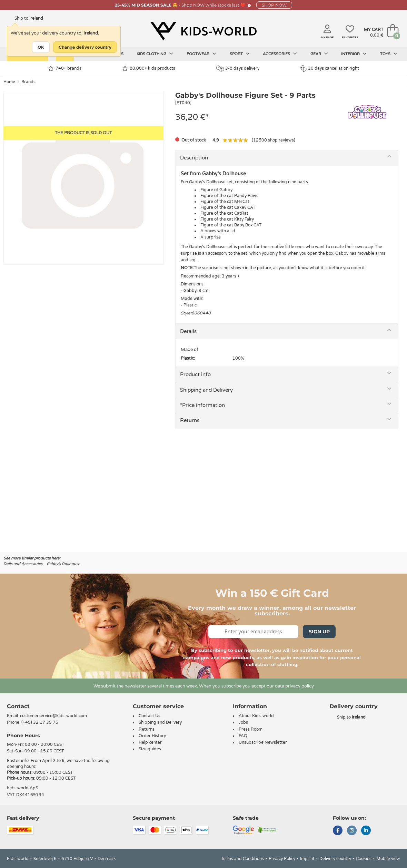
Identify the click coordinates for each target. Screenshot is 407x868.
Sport (240, 54)
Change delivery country (85, 47)
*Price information (202, 405)
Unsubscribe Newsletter (263, 742)
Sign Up (319, 632)
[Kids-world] (203, 31)
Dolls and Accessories (23, 564)
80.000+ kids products (149, 69)
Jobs (243, 722)
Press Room (251, 729)
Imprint (307, 859)
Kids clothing (155, 54)
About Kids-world (256, 716)
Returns (190, 420)
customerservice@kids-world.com (53, 716)
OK (41, 47)
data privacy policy (294, 686)
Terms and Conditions (242, 859)
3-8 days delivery (238, 69)
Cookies (364, 859)
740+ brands (65, 69)
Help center (150, 742)
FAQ (243, 736)
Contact (18, 706)
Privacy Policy (282, 859)
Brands (28, 82)
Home (9, 82)
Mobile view (388, 859)
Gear (319, 54)
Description (194, 158)
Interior (354, 54)
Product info (195, 374)
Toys (389, 54)
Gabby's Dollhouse (63, 564)
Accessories (280, 54)
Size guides (150, 749)
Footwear (201, 54)
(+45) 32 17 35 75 (40, 722)
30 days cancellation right (330, 68)
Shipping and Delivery (206, 390)
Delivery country (335, 859)
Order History (152, 736)
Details (188, 331)
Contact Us (150, 716)
